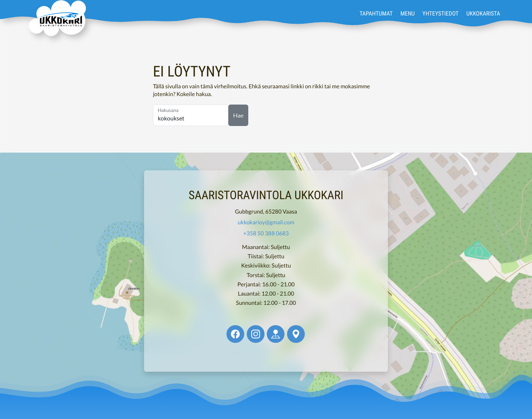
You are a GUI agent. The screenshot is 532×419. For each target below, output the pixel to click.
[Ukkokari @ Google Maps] (296, 334)
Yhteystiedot (440, 13)
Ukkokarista (483, 13)
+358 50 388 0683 (266, 234)
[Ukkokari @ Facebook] (235, 334)
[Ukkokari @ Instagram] (256, 334)
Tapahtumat (376, 13)
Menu (408, 13)
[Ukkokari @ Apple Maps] (276, 334)
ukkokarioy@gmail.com (266, 222)
